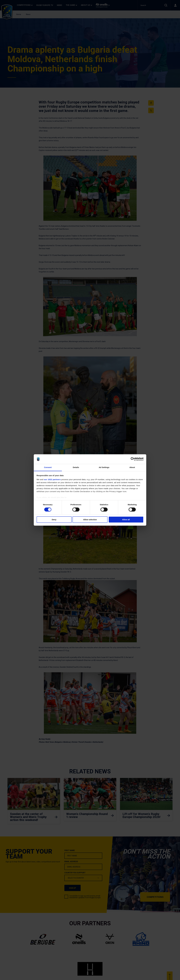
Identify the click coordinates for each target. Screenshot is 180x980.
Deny (54, 520)
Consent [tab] (48, 467)
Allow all (126, 520)
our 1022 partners (52, 479)
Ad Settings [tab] (104, 467)
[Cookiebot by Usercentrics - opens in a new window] (133, 459)
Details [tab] (76, 467)
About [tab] (132, 467)
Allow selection (90, 520)
